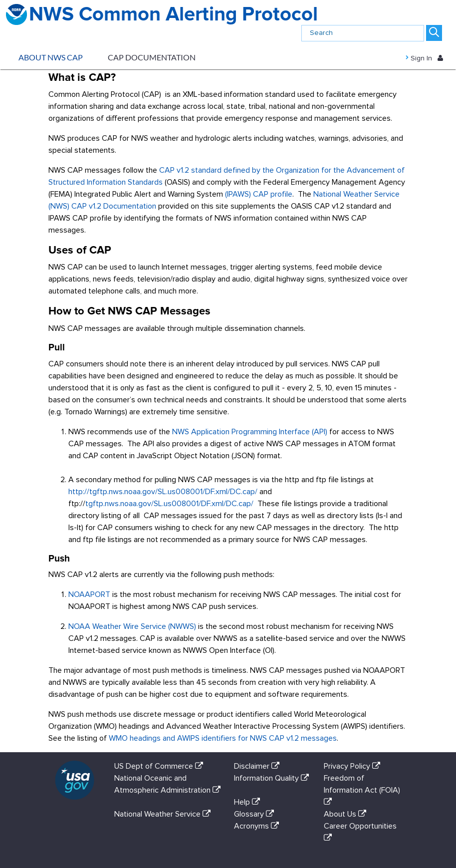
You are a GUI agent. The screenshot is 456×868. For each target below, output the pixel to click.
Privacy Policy (354, 766)
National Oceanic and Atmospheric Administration (167, 790)
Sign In (429, 57)
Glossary (256, 814)
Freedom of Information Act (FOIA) (362, 790)
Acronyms (258, 826)
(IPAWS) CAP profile (259, 194)
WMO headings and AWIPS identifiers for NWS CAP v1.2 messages (223, 738)
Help (249, 802)
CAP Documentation (152, 57)
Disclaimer (259, 766)
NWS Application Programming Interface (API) (250, 432)
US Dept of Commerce (161, 766)
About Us (347, 814)
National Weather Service (164, 814)
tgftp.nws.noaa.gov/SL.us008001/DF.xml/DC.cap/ (169, 504)
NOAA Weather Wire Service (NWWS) (132, 626)
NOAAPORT (89, 594)
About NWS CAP (51, 57)
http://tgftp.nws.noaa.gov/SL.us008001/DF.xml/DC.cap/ (163, 492)
